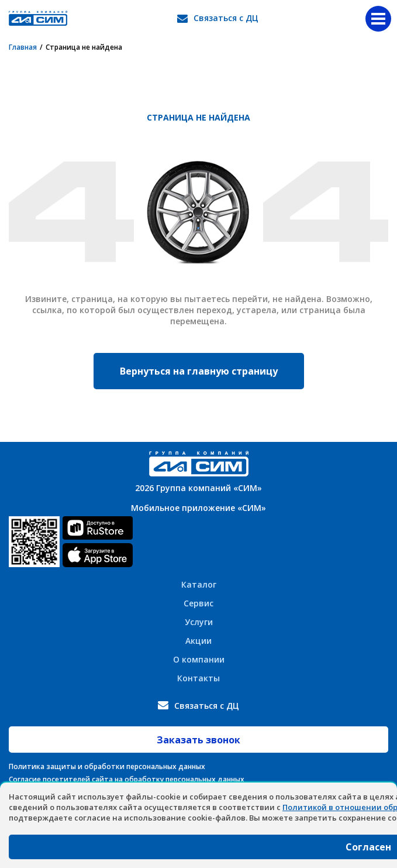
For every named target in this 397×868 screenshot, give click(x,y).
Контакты (198, 678)
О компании (199, 659)
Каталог (199, 584)
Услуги (199, 622)
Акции (198, 641)
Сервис (198, 603)
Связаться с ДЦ (226, 18)
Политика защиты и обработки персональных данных (107, 766)
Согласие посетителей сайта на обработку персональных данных (127, 779)
